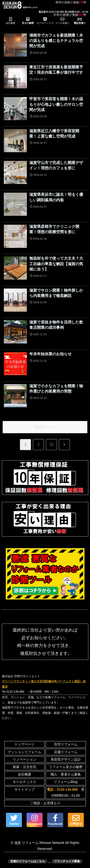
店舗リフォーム (66, 752)
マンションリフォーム (24, 752)
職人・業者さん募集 (66, 774)
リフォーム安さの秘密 (66, 767)
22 (52, 444)
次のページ (45, 427)
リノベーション (24, 759)
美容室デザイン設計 (66, 759)
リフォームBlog (66, 782)
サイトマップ (24, 789)
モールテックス (24, 782)
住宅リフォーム (66, 744)
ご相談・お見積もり (45, 803)
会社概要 (24, 774)
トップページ (24, 744)
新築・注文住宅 (24, 767)
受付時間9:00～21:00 (66, 792)
